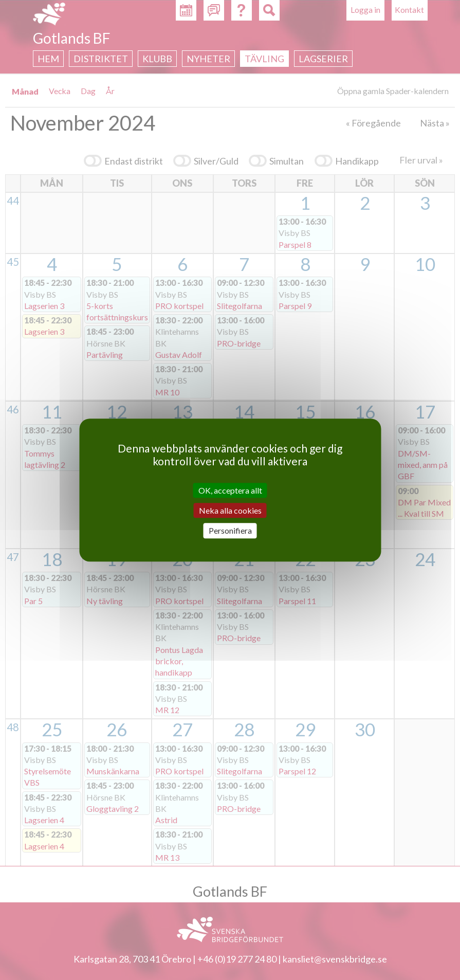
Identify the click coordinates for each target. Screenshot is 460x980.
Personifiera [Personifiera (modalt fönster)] (230, 531)
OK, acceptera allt (230, 490)
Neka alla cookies (230, 510)
